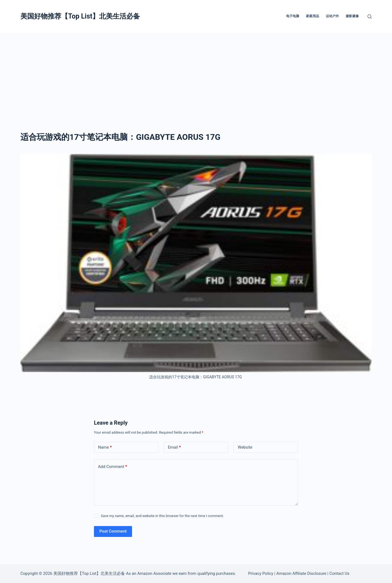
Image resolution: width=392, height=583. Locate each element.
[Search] (370, 16)
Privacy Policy (261, 573)
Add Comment (113, 467)
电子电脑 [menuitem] (293, 16)
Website (245, 447)
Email (174, 447)
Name (105, 447)
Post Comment (113, 531)
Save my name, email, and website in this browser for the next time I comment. (162, 516)
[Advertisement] (196, 74)
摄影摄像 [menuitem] (352, 16)
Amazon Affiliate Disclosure (301, 573)
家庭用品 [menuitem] (313, 16)
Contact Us (339, 573)
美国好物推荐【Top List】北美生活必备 (80, 16)
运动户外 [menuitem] (332, 16)
